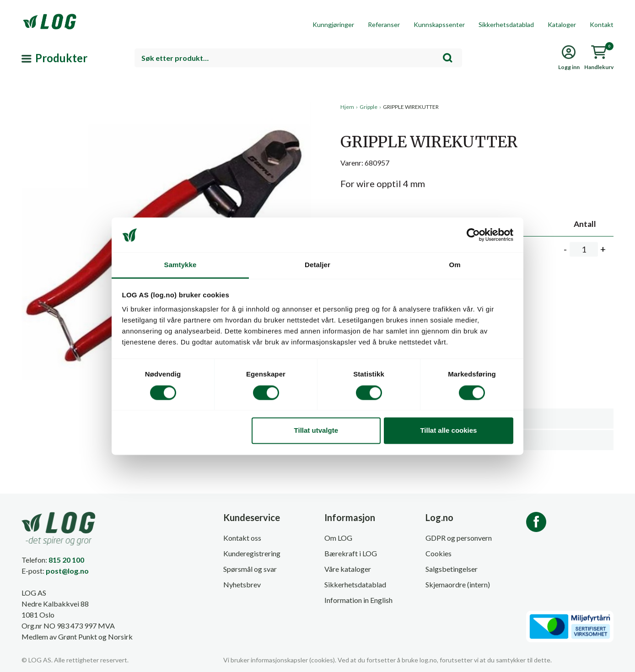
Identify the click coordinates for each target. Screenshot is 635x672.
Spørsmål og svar (250, 569)
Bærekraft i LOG (351, 553)
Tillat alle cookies (448, 431)
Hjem (347, 107)
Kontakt (602, 24)
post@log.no (67, 571)
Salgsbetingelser (452, 569)
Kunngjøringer (333, 24)
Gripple (369, 107)
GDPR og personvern (459, 538)
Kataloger (562, 24)
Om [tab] (455, 265)
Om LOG (338, 538)
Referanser (384, 24)
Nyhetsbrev (242, 584)
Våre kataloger (348, 569)
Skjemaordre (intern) (458, 584)
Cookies (439, 553)
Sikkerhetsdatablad (506, 24)
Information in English (358, 600)
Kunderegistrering (252, 553)
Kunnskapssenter (439, 24)
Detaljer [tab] (317, 265)
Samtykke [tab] (180, 265)
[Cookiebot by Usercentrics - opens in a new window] (473, 235)
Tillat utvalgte (316, 431)
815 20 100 (66, 560)
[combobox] (298, 58)
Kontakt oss (242, 538)
